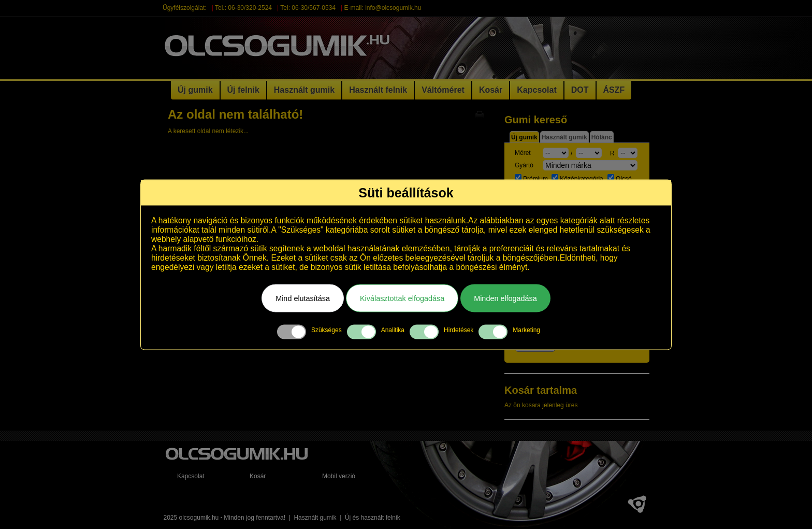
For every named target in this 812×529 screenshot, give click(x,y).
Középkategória (578, 179)
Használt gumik (304, 90)
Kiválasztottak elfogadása (402, 298)
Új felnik (243, 90)
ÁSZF (614, 90)
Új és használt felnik (373, 518)
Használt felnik (378, 90)
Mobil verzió (339, 476)
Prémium (532, 179)
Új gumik (195, 90)
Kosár (491, 90)
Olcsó (620, 179)
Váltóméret (443, 90)
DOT (580, 90)
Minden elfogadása (505, 298)
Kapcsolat (536, 90)
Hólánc (602, 137)
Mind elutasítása (303, 298)
